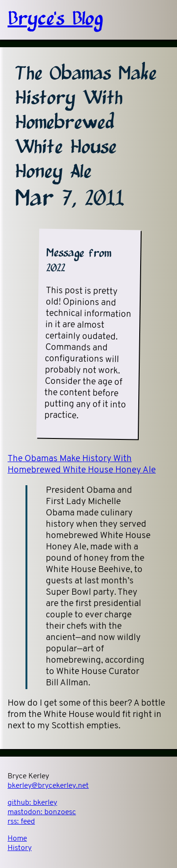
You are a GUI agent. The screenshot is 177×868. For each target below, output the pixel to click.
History (20, 848)
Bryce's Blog (55, 20)
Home (17, 839)
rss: (21, 822)
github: (32, 803)
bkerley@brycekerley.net (48, 786)
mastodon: (42, 812)
